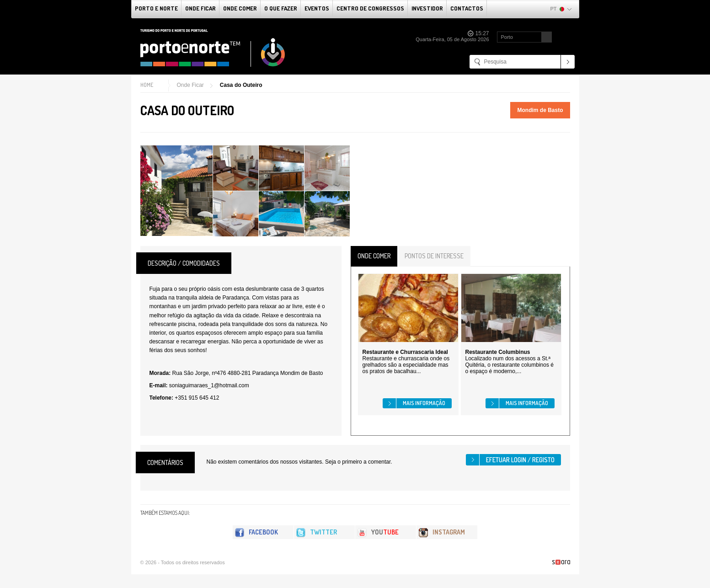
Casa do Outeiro (241, 85)
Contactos (467, 8)
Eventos (317, 8)
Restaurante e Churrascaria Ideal (405, 352)
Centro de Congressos (370, 8)
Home (147, 85)
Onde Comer (240, 8)
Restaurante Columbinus (498, 352)
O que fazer (281, 8)
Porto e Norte (156, 8)
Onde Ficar (200, 8)
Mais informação (424, 403)
